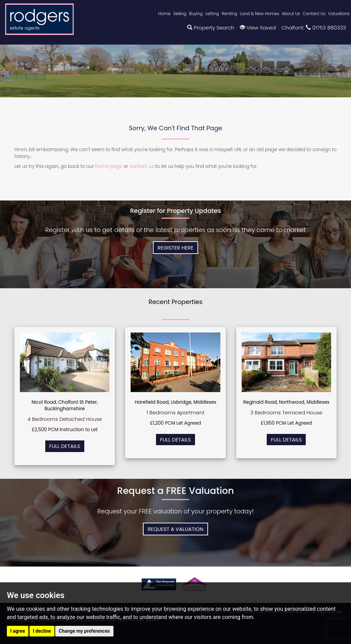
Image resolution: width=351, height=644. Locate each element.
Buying (196, 14)
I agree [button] (18, 631)
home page (109, 166)
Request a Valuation (176, 529)
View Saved (258, 28)
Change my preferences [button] (84, 631)
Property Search (211, 28)
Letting (212, 14)
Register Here (176, 248)
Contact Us (314, 14)
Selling (180, 14)
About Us (291, 14)
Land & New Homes (260, 14)
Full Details (65, 446)
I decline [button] (42, 631)
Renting (229, 14)
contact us (142, 166)
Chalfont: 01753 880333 (314, 28)
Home (165, 14)
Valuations (339, 14)
